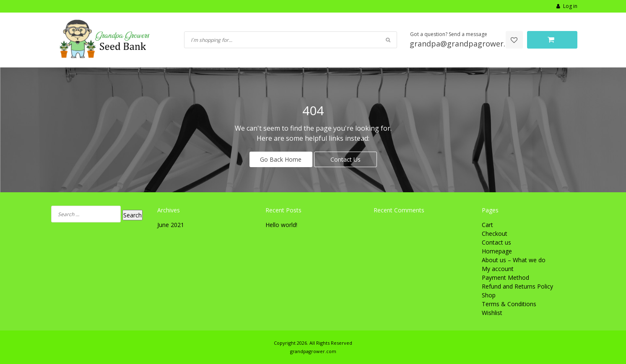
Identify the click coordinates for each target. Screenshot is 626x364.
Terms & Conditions (509, 304)
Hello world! (281, 225)
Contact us (496, 242)
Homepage (497, 251)
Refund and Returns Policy (517, 286)
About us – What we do (514, 260)
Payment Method (505, 278)
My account (498, 269)
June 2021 (171, 225)
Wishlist (492, 313)
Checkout (495, 234)
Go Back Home (281, 159)
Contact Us (345, 159)
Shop (489, 295)
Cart (487, 225)
